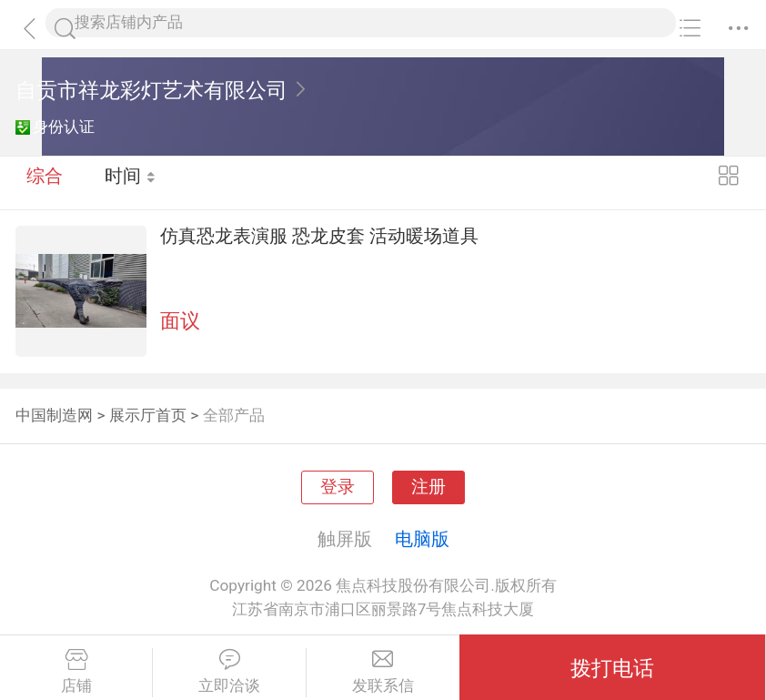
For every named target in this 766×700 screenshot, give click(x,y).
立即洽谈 (229, 672)
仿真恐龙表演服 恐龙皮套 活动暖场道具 (319, 236)
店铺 (76, 672)
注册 (428, 487)
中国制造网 (54, 415)
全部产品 (234, 415)
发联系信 (383, 672)
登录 (338, 487)
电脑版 (422, 539)
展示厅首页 (148, 415)
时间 (131, 182)
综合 (45, 182)
